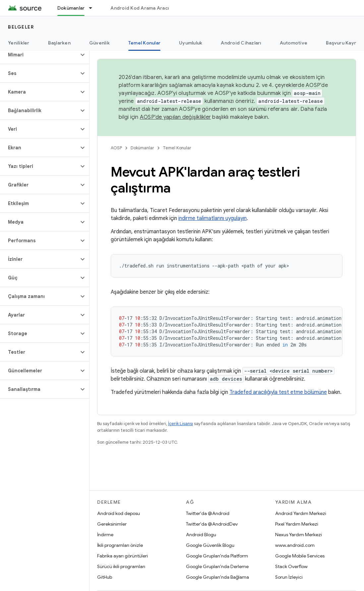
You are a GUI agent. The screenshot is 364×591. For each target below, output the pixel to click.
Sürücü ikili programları (121, 566)
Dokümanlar (142, 148)
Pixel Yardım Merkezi (297, 524)
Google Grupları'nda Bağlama (217, 577)
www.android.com (295, 545)
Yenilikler (19, 43)
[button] (39, 55)
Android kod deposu (119, 513)
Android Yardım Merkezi (301, 513)
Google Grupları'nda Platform (217, 556)
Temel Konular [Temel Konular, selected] (144, 43)
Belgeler (21, 27)
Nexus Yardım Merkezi (299, 535)
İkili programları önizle (120, 545)
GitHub (105, 577)
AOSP (116, 148)
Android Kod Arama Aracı (140, 8)
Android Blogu (201, 535)
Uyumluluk (191, 43)
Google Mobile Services (300, 556)
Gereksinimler (112, 524)
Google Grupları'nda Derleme (217, 566)
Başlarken (59, 43)
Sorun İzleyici (289, 577)
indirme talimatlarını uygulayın (212, 218)
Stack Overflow (291, 566)
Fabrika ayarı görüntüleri (122, 556)
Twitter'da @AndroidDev (212, 524)
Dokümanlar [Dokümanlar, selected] (71, 8)
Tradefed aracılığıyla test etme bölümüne (278, 392)
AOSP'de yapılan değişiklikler (175, 117)
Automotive (294, 43)
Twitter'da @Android (208, 513)
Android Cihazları (241, 43)
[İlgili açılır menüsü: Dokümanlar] (93, 8)
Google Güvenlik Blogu (210, 545)
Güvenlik (99, 43)
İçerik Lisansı (181, 424)
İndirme (105, 535)
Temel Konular (177, 148)
